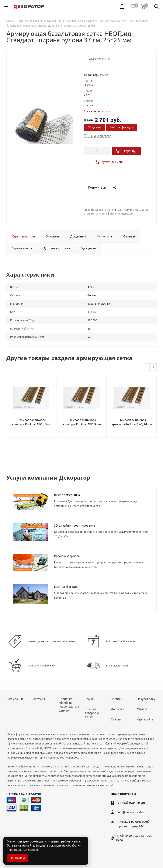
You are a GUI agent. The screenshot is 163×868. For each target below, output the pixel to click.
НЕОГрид (90, 85)
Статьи (116, 719)
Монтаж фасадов (122, 127)
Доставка (117, 709)
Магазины (39, 699)
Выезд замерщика (67, 495)
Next (153, 367)
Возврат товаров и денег (92, 713)
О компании (15, 699)
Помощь (91, 699)
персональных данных (23, 850)
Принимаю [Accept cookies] (17, 858)
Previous (146, 367)
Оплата (142, 709)
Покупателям (146, 699)
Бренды (116, 699)
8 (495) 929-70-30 (131, 803)
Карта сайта (145, 719)
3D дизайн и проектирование (75, 526)
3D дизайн (95, 127)
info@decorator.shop (131, 812)
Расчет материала (67, 556)
